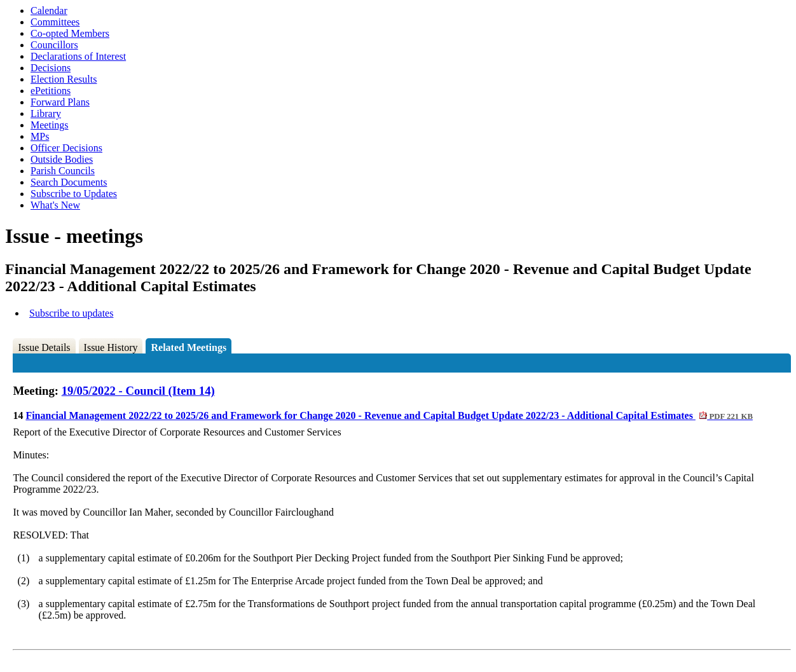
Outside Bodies (62, 159)
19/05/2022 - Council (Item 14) (138, 391)
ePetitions (51, 91)
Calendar (49, 10)
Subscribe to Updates (74, 194)
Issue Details (44, 347)
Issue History (111, 347)
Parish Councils (63, 171)
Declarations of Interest (78, 56)
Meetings (50, 125)
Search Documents (69, 182)
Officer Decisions (66, 148)
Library (46, 113)
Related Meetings (189, 347)
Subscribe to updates (71, 313)
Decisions (51, 68)
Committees (55, 22)
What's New (55, 205)
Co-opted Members (70, 33)
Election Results (64, 79)
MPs (40, 136)
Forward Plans (60, 102)
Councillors (54, 45)
